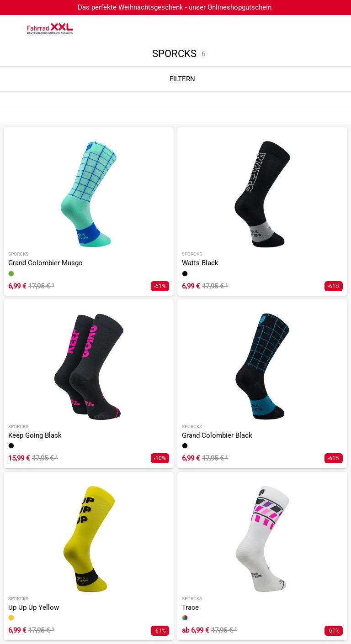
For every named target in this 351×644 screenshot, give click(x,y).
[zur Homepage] (50, 28)
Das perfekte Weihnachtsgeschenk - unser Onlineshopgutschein (175, 7)
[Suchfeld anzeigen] (298, 29)
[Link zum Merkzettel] (317, 29)
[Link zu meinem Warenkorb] (335, 29)
